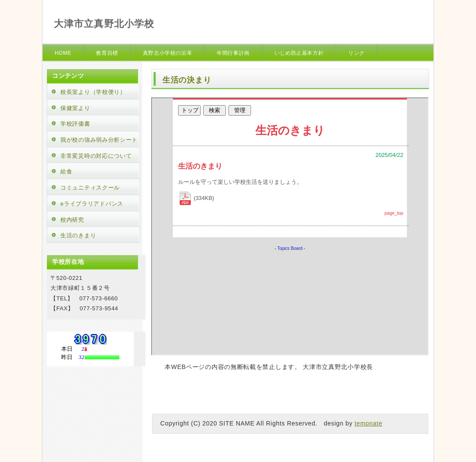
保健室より (75, 108)
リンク (357, 53)
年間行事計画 (233, 53)
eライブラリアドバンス (92, 204)
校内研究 (72, 220)
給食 (66, 171)
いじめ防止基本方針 (299, 53)
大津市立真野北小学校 (104, 24)
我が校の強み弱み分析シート (99, 140)
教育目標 (107, 53)
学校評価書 (75, 124)
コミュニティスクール (90, 188)
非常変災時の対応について (96, 156)
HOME (63, 53)
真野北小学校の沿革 (167, 53)
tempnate (368, 423)
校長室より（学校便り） (93, 92)
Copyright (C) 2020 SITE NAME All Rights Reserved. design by (257, 423)
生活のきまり (78, 235)
